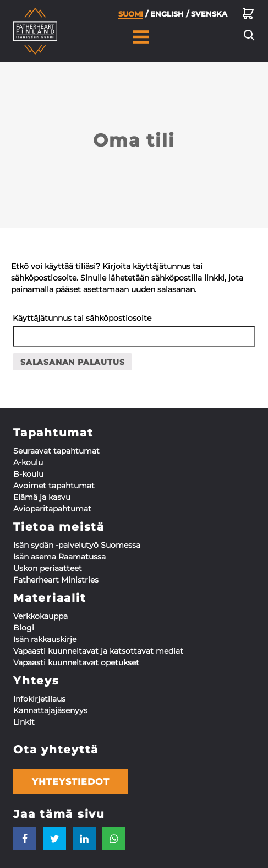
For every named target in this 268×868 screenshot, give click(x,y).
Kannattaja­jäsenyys (50, 710)
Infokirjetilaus (39, 699)
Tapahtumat (53, 433)
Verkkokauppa (40, 616)
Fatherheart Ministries (56, 580)
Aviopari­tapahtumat (52, 509)
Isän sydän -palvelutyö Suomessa (77, 545)
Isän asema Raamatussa (59, 557)
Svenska (209, 17)
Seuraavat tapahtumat (56, 451)
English (167, 17)
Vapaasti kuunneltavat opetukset (76, 662)
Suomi (131, 17)
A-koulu (28, 462)
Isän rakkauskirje (45, 639)
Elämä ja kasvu (42, 497)
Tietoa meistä (59, 527)
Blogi (24, 628)
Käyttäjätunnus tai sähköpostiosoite (82, 318)
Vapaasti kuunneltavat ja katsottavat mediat (98, 651)
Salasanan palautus (72, 362)
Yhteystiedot (71, 782)
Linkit (24, 722)
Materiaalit (50, 598)
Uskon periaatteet (48, 568)
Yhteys (36, 681)
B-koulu (28, 474)
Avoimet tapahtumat (54, 486)
